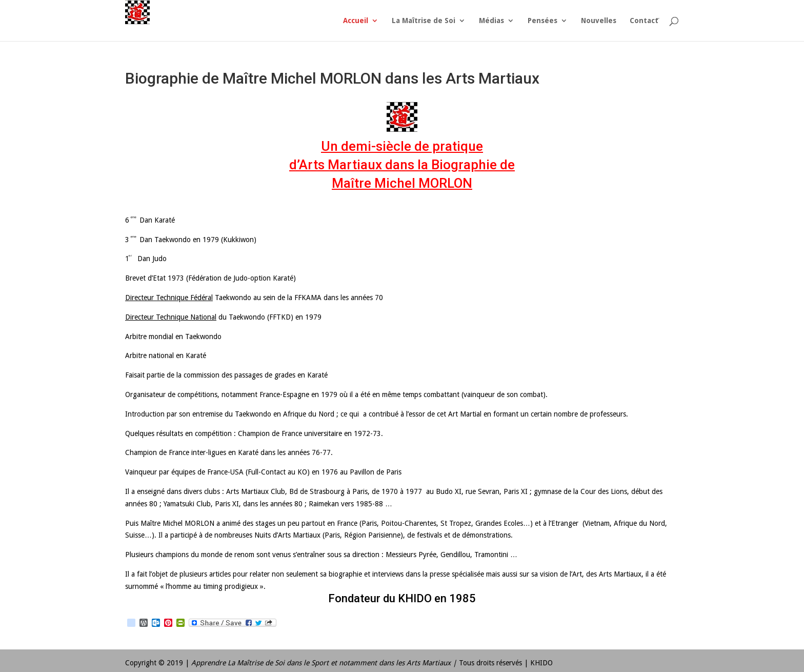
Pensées (542, 21)
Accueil (356, 21)
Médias (491, 21)
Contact (644, 21)
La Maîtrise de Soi (424, 21)
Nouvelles (599, 21)
